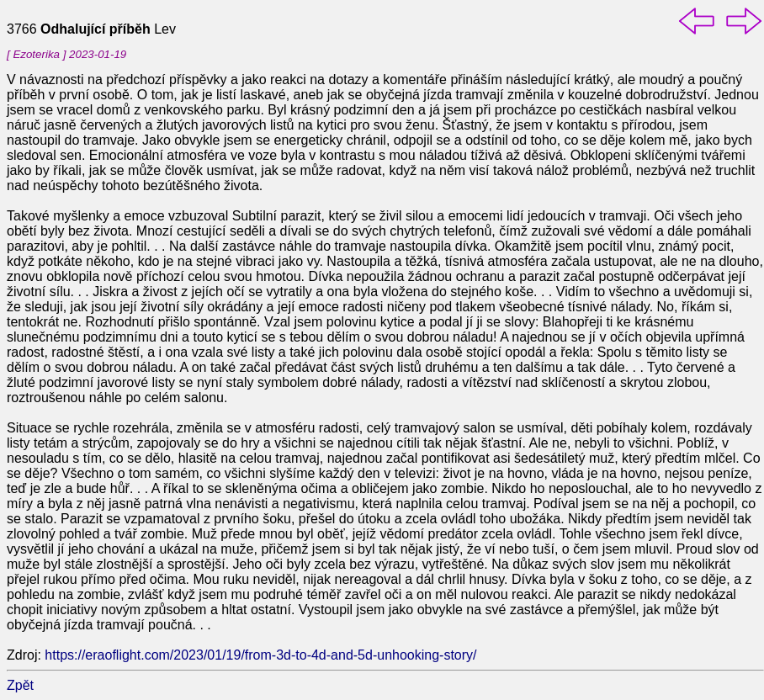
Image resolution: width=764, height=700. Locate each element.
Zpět (20, 685)
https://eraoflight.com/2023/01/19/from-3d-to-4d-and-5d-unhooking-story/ (260, 655)
